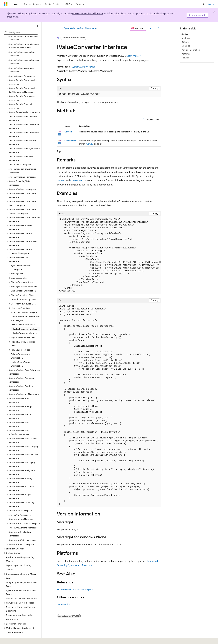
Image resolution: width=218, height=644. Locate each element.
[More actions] (158, 28)
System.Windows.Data (83, 67)
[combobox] (21, 32)
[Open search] (204, 4)
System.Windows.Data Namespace (80, 28)
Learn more (132, 56)
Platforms (186, 54)
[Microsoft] (6, 4)
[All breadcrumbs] (60, 28)
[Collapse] (37, 26)
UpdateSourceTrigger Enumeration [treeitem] (21, 356)
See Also (185, 58)
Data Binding (64, 604)
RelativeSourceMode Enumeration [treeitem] (20, 348)
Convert (68, 132)
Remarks (185, 42)
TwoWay (89, 144)
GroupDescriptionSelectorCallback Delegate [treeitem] (25, 310)
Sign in (211, 4)
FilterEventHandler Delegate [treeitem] (24, 304)
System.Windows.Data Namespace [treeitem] (21, 259)
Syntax (185, 34)
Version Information (191, 50)
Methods (186, 38)
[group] (109, 255)
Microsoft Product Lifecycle (88, 13)
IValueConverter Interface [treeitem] (25, 321)
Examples (186, 46)
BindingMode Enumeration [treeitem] (23, 282)
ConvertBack (70, 141)
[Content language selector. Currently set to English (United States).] (17, 640)
